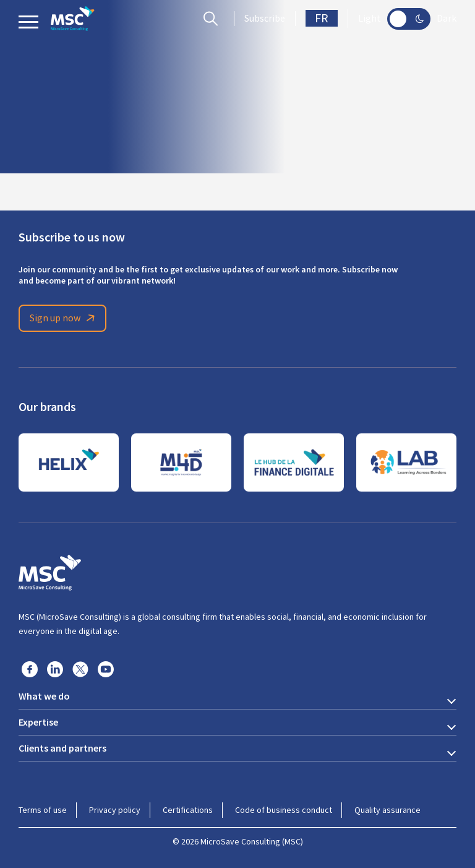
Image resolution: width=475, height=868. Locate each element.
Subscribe (265, 19)
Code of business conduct (284, 810)
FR (322, 18)
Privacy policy (115, 810)
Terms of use (43, 810)
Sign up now (64, 318)
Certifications (188, 810)
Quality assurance (387, 810)
